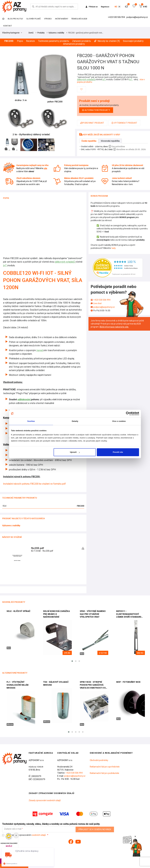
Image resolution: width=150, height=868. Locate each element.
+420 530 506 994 (117, 17)
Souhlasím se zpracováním (24, 835)
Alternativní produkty (74, 44)
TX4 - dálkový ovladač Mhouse (56, 683)
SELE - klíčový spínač (18, 611)
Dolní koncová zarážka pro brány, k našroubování (56, 614)
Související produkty (133, 41)
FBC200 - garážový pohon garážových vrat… (86, 33)
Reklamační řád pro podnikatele (104, 773)
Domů (31, 33)
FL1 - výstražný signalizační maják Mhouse (18, 685)
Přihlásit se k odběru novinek (95, 829)
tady (113, 248)
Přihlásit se (92, 7)
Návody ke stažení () (107, 41)
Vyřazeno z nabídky (56, 33)
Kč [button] (116, 7)
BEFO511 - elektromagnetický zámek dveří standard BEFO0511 (129, 614)
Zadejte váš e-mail (13, 829)
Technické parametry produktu (53, 41)
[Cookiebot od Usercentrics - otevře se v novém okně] (126, 413)
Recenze (30, 41)
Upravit (75, 452)
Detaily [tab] (75, 421)
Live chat (97, 303)
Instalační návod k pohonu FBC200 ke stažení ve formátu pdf (34, 484)
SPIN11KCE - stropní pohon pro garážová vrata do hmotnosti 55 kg (93, 685)
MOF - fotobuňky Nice (128, 682)
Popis (20, 41)
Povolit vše (118, 452)
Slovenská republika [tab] (110, 141)
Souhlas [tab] (31, 421)
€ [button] (120, 7)
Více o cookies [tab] (119, 421)
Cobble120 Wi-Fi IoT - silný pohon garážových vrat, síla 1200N (43, 280)
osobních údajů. (39, 835)
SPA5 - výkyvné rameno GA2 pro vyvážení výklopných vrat (93, 614)
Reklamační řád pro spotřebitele (105, 767)
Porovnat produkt (92, 123)
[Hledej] (33, 7)
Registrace (105, 7)
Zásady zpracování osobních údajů (45, 800)
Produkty (41, 33)
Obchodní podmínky (99, 760)
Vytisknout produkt (124, 123)
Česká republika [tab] (89, 141)
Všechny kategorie (12, 33)
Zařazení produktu (82, 41)
